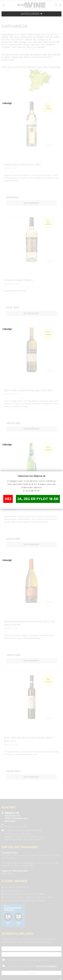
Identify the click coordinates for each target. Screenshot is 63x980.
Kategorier (32, 14)
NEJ (8, 499)
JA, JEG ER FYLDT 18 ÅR (38, 499)
